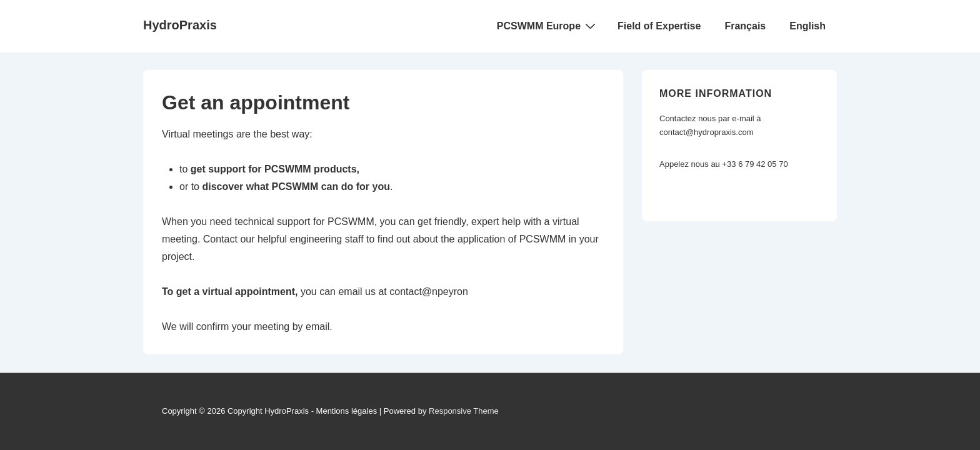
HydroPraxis (180, 25)
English (807, 26)
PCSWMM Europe (548, 26)
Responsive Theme (464, 411)
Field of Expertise (659, 26)
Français (745, 26)
